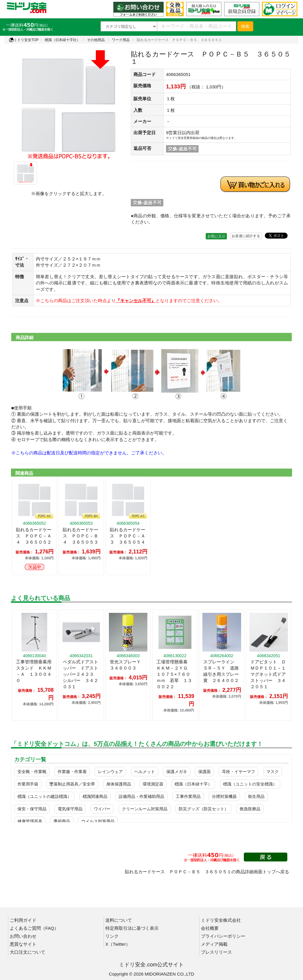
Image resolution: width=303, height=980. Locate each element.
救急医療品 (250, 809)
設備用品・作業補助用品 (141, 796)
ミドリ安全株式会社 (221, 920)
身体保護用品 (119, 784)
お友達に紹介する (246, 236)
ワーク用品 (121, 40)
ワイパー (102, 809)
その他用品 (96, 40)
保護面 (204, 772)
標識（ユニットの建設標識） (44, 796)
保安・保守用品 (32, 809)
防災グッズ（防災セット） (204, 809)
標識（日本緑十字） (193, 784)
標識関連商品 (95, 796)
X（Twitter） (118, 944)
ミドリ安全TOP (24, 40)
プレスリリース (216, 952)
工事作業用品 (188, 796)
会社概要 (210, 928)
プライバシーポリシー (223, 936)
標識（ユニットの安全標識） (250, 784)
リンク (112, 936)
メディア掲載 (214, 944)
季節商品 (62, 821)
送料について (119, 920)
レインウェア (110, 772)
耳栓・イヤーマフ (238, 772)
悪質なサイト (23, 944)
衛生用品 (256, 796)
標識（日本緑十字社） (62, 40)
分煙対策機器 (224, 796)
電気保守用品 (70, 809)
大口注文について (28, 952)
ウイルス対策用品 (98, 821)
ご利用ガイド (23, 920)
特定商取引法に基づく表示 (132, 928)
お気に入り (216, 236)
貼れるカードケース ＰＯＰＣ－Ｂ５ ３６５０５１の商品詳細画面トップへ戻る (207, 872)
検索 (245, 26)
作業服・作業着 (72, 772)
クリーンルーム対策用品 (145, 809)
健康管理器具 (30, 821)
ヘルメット (145, 772)
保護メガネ (177, 772)
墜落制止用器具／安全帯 (72, 784)
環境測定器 (153, 784)
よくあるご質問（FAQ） (34, 928)
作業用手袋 (28, 784)
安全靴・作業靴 (32, 772)
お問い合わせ (23, 936)
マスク (273, 772)
